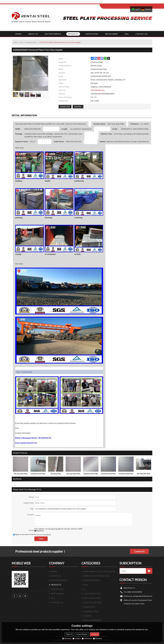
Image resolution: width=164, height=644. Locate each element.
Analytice (77, 638)
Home (16, 42)
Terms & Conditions (44, 534)
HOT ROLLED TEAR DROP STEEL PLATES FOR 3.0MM (143, 474)
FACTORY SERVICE (53, 34)
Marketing (97, 638)
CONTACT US (141, 34)
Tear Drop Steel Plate (116, 124)
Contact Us (139, 551)
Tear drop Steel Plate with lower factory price (73, 474)
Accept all (95, 634)
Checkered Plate (31, 42)
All (21, 42)
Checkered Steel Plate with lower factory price (91, 474)
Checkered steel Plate (38, 474)
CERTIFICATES (92, 34)
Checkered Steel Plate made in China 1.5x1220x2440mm (108, 474)
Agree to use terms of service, (32, 534)
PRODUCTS (73, 34)
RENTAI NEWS (111, 34)
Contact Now (65, 107)
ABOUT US (33, 34)
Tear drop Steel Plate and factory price (20, 474)
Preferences (87, 638)
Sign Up (119, 3)
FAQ (127, 34)
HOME (18, 34)
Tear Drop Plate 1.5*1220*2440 (56, 474)
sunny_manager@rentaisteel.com (140, 596)
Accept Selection (82, 634)
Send (41, 539)
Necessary (67, 638)
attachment (39, 531)
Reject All (69, 634)
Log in (114, 3)
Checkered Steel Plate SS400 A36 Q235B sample (126, 474)
